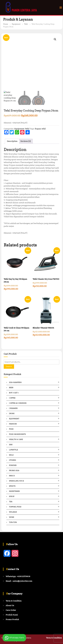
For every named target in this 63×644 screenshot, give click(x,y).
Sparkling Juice (16, 481)
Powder (13, 465)
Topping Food (15, 507)
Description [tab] (12, 141)
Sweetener (14, 491)
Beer (11, 388)
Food (11, 429)
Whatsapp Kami (14, 638)
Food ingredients (17, 434)
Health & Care (16, 439)
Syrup (12, 496)
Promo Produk (12, 619)
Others (12, 460)
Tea (11, 502)
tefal (44, 129)
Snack (12, 476)
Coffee (12, 398)
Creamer (13, 408)
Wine (12, 517)
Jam (11, 445)
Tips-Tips (13, 522)
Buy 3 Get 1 (14, 393)
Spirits (12, 486)
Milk (11, 455)
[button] (55, 39)
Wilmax (13, 512)
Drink (12, 413)
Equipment (16, 24)
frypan (38, 129)
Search (9, 366)
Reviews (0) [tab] (26, 141)
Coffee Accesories (18, 403)
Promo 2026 (14, 470)
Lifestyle (13, 450)
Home (6, 24)
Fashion (13, 424)
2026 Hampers (15, 382)
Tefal (26, 24)
